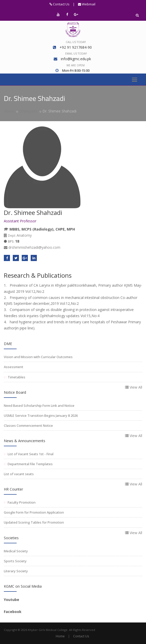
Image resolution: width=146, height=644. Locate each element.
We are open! (76, 65)
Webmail (87, 4)
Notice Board (15, 392)
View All (134, 387)
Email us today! (76, 54)
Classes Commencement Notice (28, 425)
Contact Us (59, 4)
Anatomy (18, 235)
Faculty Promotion (21, 502)
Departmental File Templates (30, 464)
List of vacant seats (19, 474)
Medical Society (16, 551)
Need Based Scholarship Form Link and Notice (39, 406)
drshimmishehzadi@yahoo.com (32, 247)
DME (8, 344)
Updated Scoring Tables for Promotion (34, 522)
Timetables (16, 377)
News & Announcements (25, 441)
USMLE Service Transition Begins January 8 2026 (41, 416)
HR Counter (13, 489)
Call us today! (76, 42)
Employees (28, 111)
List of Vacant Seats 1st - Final (30, 454)
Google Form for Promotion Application (34, 512)
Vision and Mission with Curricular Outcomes (38, 357)
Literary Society (16, 571)
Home (9, 111)
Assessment (14, 367)
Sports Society (15, 561)
